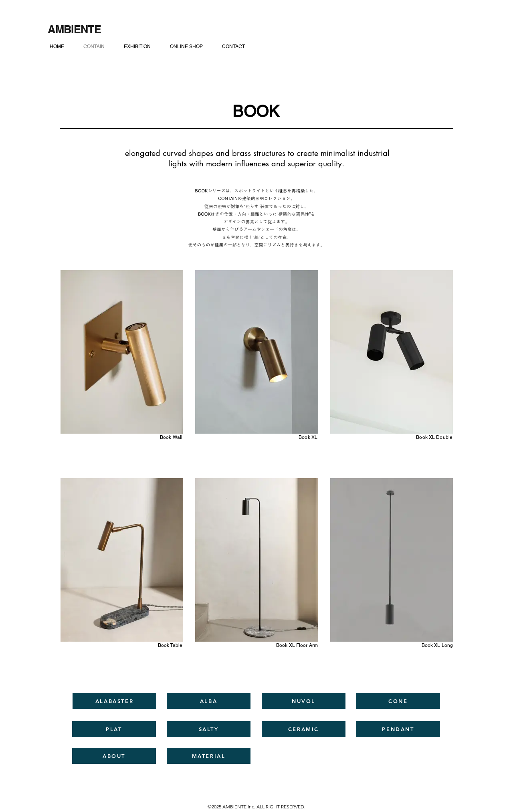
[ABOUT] (114, 756)
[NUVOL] (304, 701)
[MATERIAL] (209, 756)
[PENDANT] (398, 729)
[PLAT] (114, 729)
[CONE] (398, 701)
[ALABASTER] (114, 701)
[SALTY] (209, 729)
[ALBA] (209, 701)
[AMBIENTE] (74, 29)
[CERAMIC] (304, 729)
